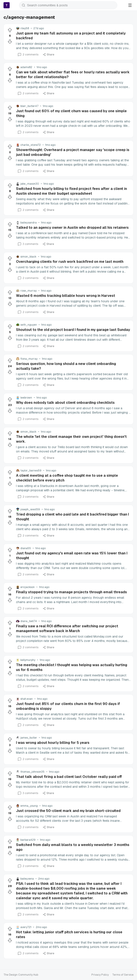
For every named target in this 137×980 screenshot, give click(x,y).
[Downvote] (10, 41)
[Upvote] (10, 30)
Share (49, 55)
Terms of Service (123, 975)
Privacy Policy (100, 975)
